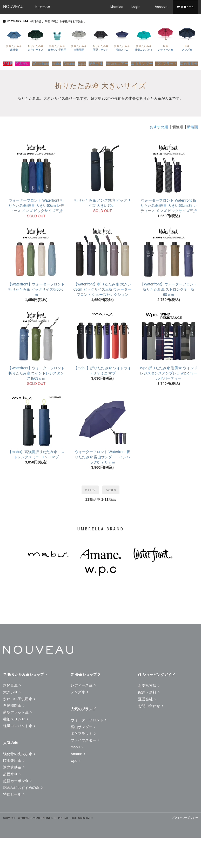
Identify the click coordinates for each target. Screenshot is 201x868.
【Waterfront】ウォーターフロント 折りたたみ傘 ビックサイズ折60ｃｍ (36, 288)
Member (117, 7)
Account (159, 6)
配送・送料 (149, 691)
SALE (8, 63)
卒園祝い (24, 63)
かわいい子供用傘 (19, 697)
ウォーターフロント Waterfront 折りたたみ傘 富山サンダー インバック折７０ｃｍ (103, 455)
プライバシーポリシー (185, 816)
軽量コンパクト (144, 39)
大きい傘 (12, 691)
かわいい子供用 (57, 39)
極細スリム (122, 39)
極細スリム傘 (16, 717)
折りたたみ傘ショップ (25, 673)
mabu (58, 63)
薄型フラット (100, 39)
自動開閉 (79, 39)
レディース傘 (165, 39)
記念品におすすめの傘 (23, 786)
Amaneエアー (123, 63)
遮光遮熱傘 (14, 766)
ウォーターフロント (89, 719)
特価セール (14, 793)
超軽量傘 (12, 684)
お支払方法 (149, 684)
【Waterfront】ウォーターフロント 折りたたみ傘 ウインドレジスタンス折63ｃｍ (36, 372)
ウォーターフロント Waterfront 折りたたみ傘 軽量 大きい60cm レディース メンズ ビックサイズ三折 (36, 204)
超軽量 (14, 39)
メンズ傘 (187, 39)
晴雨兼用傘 (190, 63)
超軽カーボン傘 (17, 779)
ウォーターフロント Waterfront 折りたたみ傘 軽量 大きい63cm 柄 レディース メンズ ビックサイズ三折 (169, 204)
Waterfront (42, 63)
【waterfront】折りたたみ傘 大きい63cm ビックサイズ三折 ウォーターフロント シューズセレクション (102, 288)
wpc (75, 759)
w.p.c (88, 63)
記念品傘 (103, 63)
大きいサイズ (35, 39)
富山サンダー (146, 63)
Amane (73, 63)
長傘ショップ (86, 673)
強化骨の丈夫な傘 (19, 752)
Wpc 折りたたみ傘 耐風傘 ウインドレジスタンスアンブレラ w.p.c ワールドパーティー (169, 372)
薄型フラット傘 (17, 711)
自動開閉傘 (14, 704)
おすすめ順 (159, 125)
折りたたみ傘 (42, 7)
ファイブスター (85, 739)
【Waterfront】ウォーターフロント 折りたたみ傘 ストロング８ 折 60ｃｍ (169, 288)
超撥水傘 (12, 773)
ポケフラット (169, 63)
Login (136, 7)
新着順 (192, 125)
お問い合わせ (151, 704)
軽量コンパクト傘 (19, 724)
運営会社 (147, 698)
